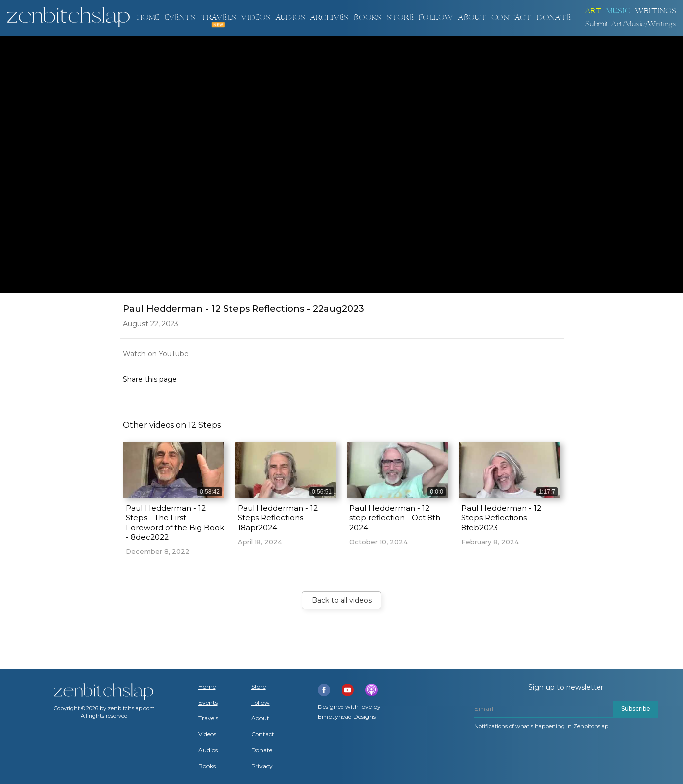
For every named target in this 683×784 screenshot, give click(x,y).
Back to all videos (342, 600)
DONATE (554, 18)
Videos (207, 734)
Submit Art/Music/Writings (631, 24)
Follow (436, 18)
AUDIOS (291, 18)
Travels (208, 718)
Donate (262, 750)
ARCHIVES (329, 18)
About (472, 18)
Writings (656, 11)
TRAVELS (218, 18)
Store (400, 18)
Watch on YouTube (156, 354)
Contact (511, 18)
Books (207, 766)
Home (148, 18)
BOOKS (367, 18)
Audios (208, 750)
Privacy (262, 766)
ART (594, 11)
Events (180, 18)
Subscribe (636, 709)
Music (619, 11)
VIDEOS (256, 18)
